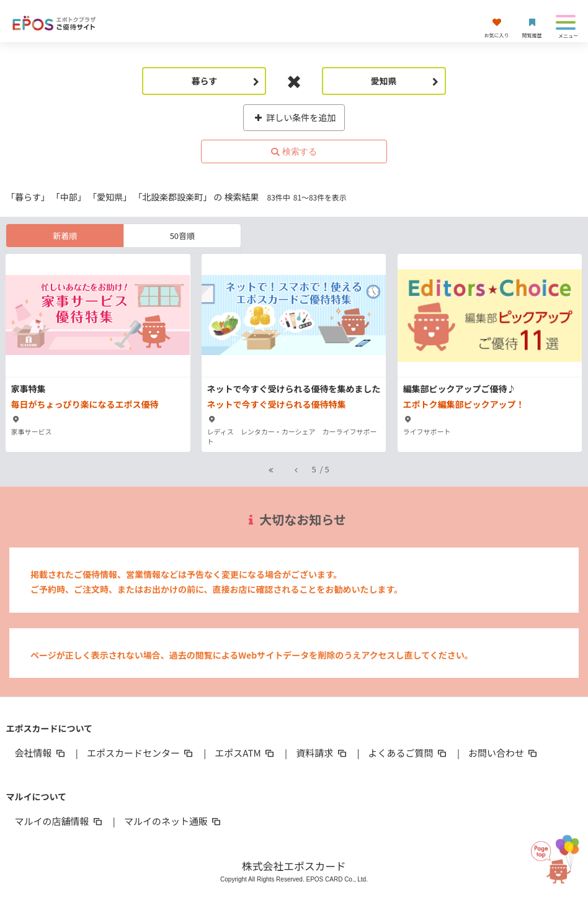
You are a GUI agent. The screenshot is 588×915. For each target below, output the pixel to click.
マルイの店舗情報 (59, 821)
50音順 (182, 236)
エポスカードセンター (141, 753)
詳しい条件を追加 (294, 117)
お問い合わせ (504, 753)
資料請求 (322, 753)
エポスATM (245, 753)
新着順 (65, 236)
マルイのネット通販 (173, 821)
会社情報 (40, 753)
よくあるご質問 (408, 753)
